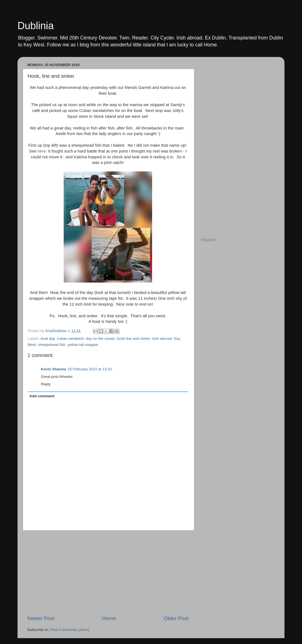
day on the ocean (100, 339)
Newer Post (41, 618)
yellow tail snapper (83, 345)
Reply (46, 384)
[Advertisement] (108, 573)
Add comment (42, 396)
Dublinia (36, 26)
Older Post (176, 618)
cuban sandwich (70, 339)
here (41, 151)
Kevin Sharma (53, 369)
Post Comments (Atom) (70, 630)
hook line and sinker (133, 339)
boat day (48, 339)
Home (109, 618)
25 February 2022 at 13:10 (90, 369)
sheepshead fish (52, 345)
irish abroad (162, 339)
